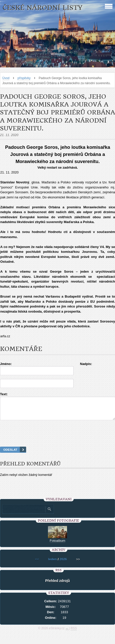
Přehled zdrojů (58, 585)
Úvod (6, 78)
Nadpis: (86, 364)
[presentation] (58, 440)
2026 (63, 564)
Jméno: (6, 364)
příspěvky (24, 78)
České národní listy (43, 8)
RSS (74, 633)
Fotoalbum (58, 545)
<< (37, 564)
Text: (4, 394)
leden (53, 564)
